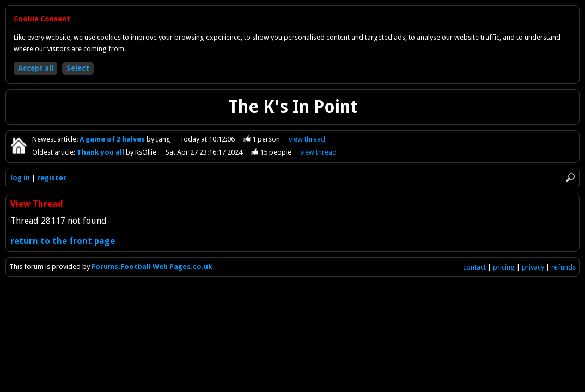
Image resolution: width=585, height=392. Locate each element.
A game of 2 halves (113, 139)
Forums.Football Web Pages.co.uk (152, 267)
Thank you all (101, 152)
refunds (563, 267)
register (52, 178)
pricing (504, 267)
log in (20, 178)
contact (474, 267)
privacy (533, 267)
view (307, 139)
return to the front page (63, 241)
